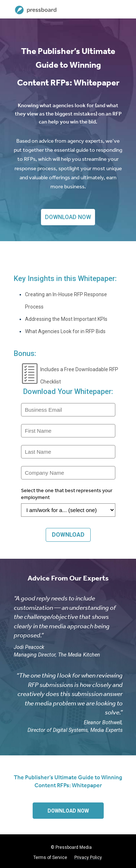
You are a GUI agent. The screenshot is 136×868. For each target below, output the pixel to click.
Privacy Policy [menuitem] (88, 857)
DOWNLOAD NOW (68, 217)
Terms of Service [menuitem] (50, 857)
